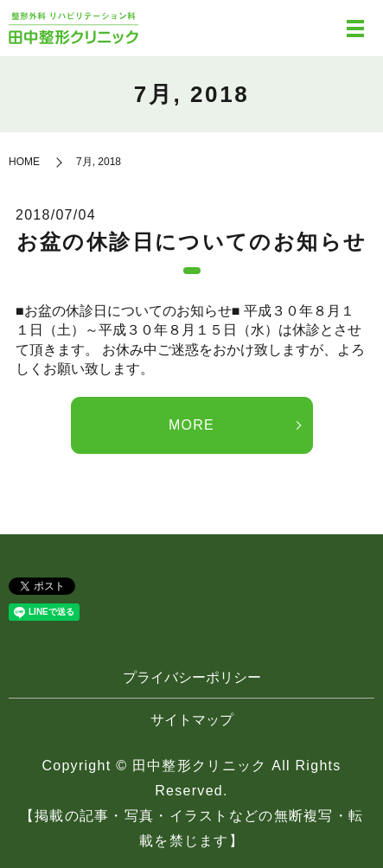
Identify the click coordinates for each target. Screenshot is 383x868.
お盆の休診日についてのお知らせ (192, 242)
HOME (24, 162)
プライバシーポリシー (192, 677)
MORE (191, 425)
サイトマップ (192, 720)
